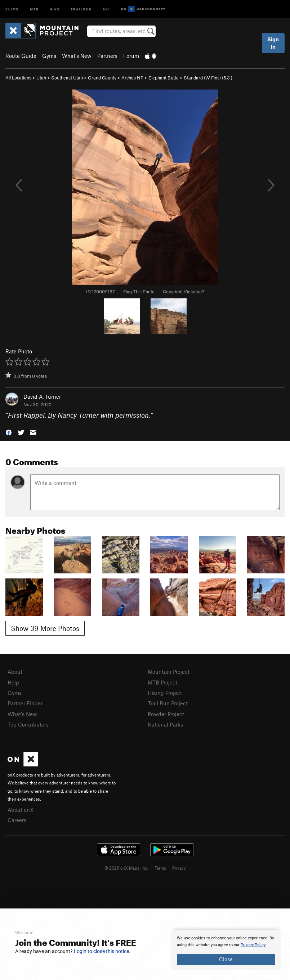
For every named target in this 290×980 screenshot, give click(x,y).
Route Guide (21, 56)
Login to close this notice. (102, 951)
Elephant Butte (164, 78)
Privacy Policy (253, 945)
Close (226, 959)
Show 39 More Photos (45, 628)
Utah (41, 78)
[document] (226, 950)
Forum (131, 56)
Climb (12, 9)
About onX (21, 810)
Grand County (102, 78)
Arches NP (132, 78)
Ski (106, 9)
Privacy (179, 868)
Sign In (273, 43)
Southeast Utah (67, 78)
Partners (107, 56)
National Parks (165, 724)
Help (13, 682)
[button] (9, 432)
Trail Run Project (168, 703)
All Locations (18, 78)
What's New (77, 56)
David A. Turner (42, 397)
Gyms (49, 56)
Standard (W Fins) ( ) (208, 78)
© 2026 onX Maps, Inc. (126, 868)
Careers (17, 820)
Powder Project (166, 714)
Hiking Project (165, 693)
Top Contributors (28, 724)
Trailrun (81, 9)
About (15, 672)
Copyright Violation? (183, 292)
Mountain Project (169, 672)
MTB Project (162, 682)
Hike (55, 9)
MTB (34, 9)
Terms (160, 868)
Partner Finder (25, 703)
